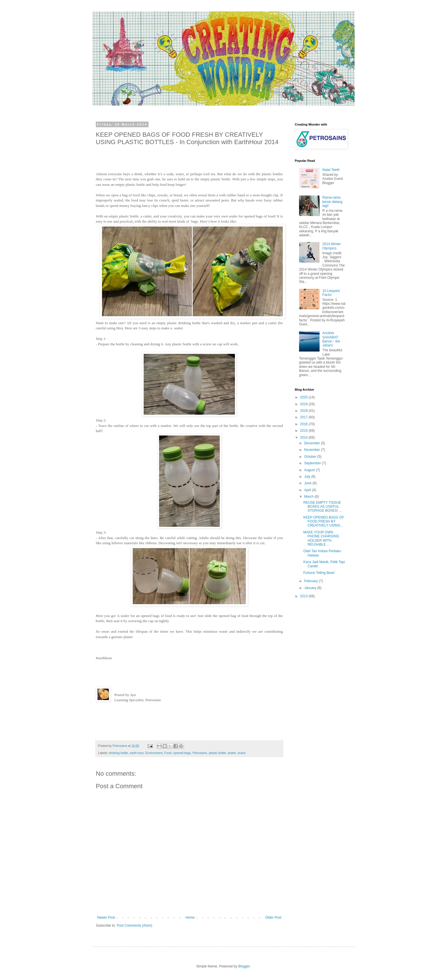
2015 (304, 431)
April (308, 490)
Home (190, 918)
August (310, 470)
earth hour (137, 753)
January (311, 588)
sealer (232, 753)
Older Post (273, 918)
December (313, 443)
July (308, 477)
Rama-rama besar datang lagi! (332, 202)
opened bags (182, 753)
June (308, 483)
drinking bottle (118, 753)
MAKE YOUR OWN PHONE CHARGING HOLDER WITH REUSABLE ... (321, 538)
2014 (304, 437)
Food (168, 753)
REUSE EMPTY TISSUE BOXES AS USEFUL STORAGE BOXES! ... (323, 507)
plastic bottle (217, 753)
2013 (304, 596)
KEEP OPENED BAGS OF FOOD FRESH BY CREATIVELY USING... (324, 522)
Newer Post (106, 918)
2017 (304, 417)
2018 (304, 411)
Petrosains (200, 753)
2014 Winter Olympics (332, 246)
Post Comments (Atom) (134, 925)
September (313, 463)
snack (241, 753)
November (313, 450)
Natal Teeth (331, 170)
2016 (304, 424)
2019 (304, 404)
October (311, 457)
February (311, 581)
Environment (154, 753)
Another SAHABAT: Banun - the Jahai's (331, 339)
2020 (304, 397)
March (309, 497)
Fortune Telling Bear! (319, 573)
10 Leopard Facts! (331, 293)
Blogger (244, 966)
